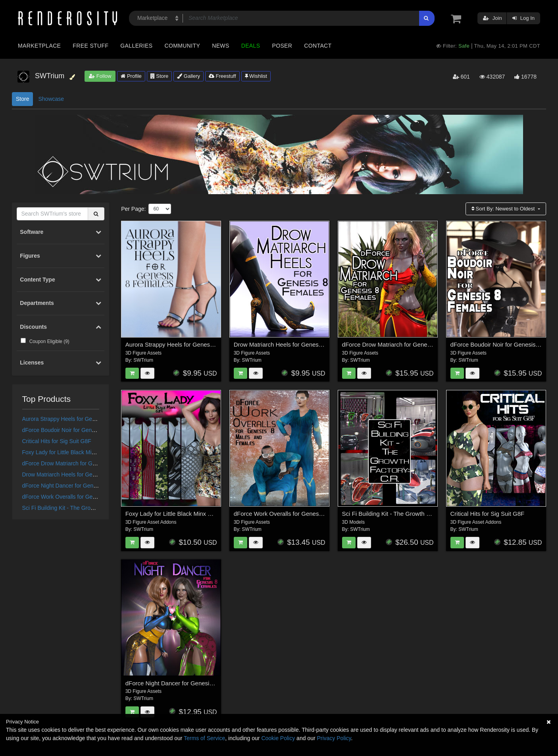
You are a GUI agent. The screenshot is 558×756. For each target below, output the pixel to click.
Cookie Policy (278, 738)
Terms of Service (204, 738)
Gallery (189, 76)
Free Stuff (90, 46)
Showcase (51, 99)
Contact (318, 46)
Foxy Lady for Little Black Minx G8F (66, 452)
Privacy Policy (334, 738)
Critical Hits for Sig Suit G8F (57, 441)
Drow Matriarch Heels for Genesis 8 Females (78, 474)
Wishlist (256, 76)
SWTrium (143, 360)
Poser (282, 46)
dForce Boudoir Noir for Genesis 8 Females (76, 430)
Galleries (136, 46)
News (220, 46)
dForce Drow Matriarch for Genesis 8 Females (79, 463)
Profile (131, 76)
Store (160, 76)
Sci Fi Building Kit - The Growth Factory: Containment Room (96, 508)
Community (183, 46)
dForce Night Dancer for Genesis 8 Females (77, 486)
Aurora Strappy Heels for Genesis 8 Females (78, 419)
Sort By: (504, 209)
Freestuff (222, 76)
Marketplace (39, 46)
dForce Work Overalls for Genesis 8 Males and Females (91, 497)
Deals (251, 46)
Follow (100, 76)
